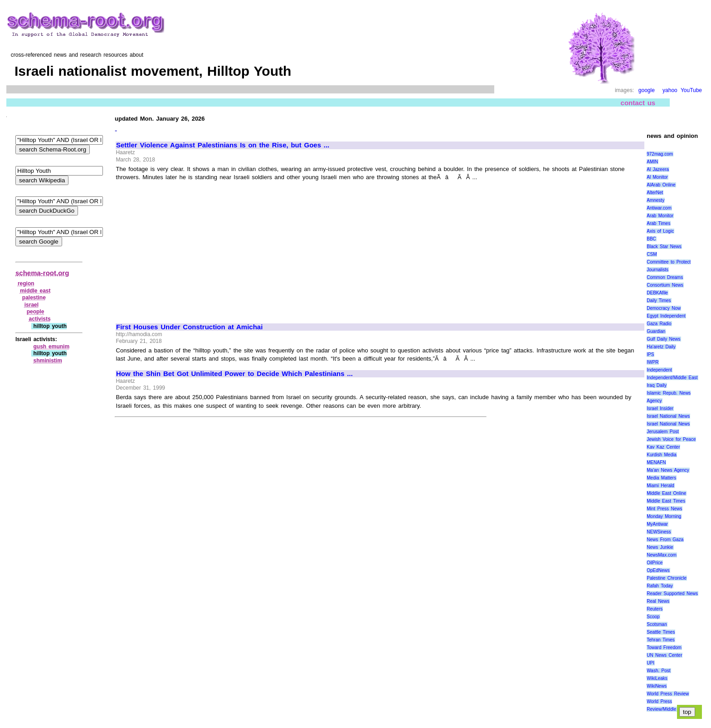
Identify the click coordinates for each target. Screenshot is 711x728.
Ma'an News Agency (668, 470)
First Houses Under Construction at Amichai (189, 327)
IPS (650, 354)
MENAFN (656, 462)
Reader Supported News (672, 594)
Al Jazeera (658, 169)
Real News (658, 601)
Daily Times (659, 300)
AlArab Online (661, 185)
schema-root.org (42, 273)
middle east (35, 291)
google (647, 90)
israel (32, 305)
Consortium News (665, 285)
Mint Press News (664, 509)
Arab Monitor (660, 216)
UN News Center (664, 655)
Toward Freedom (664, 647)
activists (40, 319)
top (687, 712)
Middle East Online (666, 493)
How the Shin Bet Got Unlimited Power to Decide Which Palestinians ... (234, 374)
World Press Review (668, 694)
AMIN (652, 162)
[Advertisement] (192, 248)
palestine (34, 298)
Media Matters (661, 478)
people (36, 312)
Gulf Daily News (663, 339)
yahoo (670, 90)
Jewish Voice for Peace (671, 439)
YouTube (691, 90)
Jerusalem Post (663, 432)
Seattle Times (661, 632)
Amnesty (655, 200)
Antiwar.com (659, 208)
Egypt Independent (666, 316)
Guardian (656, 331)
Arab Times (658, 223)
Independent (659, 370)
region (26, 283)
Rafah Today (660, 586)
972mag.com (660, 154)
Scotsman (657, 624)
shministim (47, 361)
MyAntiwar (657, 524)
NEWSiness (659, 532)
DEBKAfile (657, 293)
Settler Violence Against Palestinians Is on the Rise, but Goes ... (223, 145)
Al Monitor (657, 177)
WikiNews (657, 686)
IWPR (653, 362)
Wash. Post (658, 671)
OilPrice (655, 563)
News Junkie (660, 547)
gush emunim (51, 347)
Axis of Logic (660, 231)
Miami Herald (660, 486)
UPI (650, 663)
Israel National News (668, 416)
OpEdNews (658, 570)
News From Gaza (665, 540)
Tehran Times (661, 640)
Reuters (655, 609)
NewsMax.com (662, 555)
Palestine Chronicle (667, 578)
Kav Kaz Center (663, 447)
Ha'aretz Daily (661, 347)
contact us (638, 103)
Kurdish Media (662, 455)
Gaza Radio (659, 324)
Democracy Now (664, 308)
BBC (651, 239)
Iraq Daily (657, 385)
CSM (652, 254)
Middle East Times (666, 501)
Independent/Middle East (672, 378)
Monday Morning (664, 516)
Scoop (653, 617)
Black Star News (664, 247)
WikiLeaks (657, 678)
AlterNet (655, 193)
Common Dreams (665, 277)
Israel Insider (660, 408)
